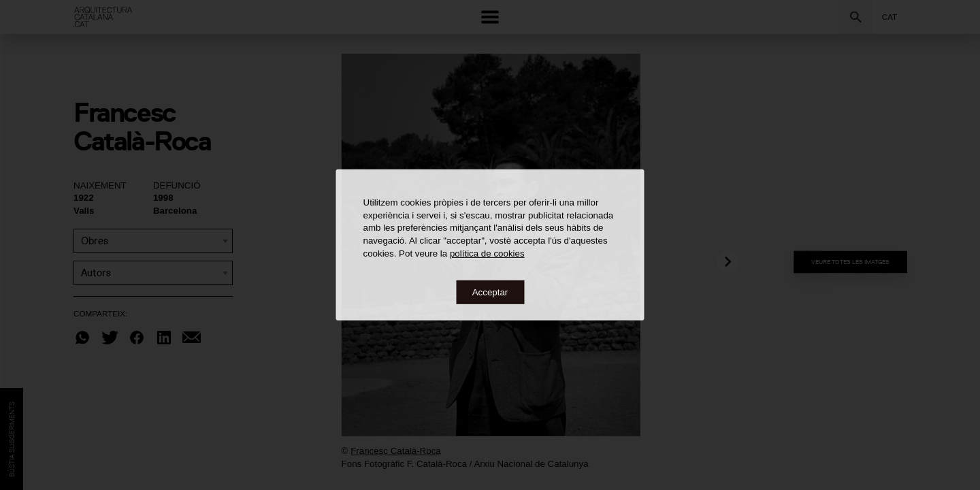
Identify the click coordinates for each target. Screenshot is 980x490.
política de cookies (487, 253)
